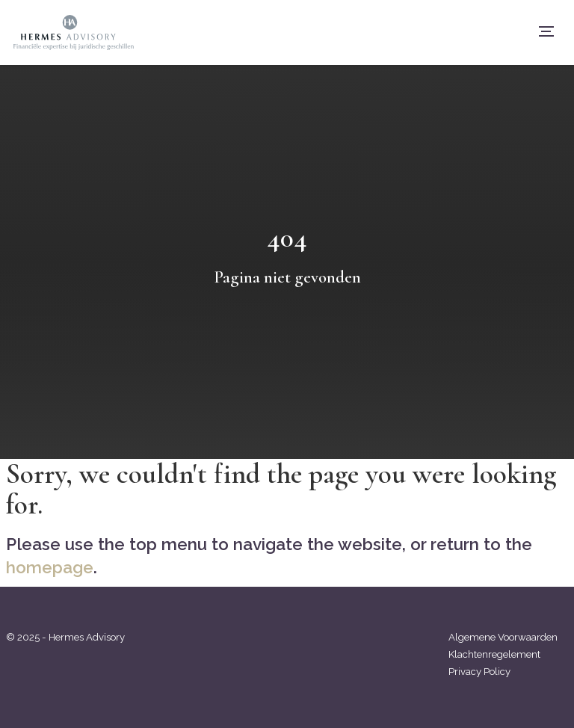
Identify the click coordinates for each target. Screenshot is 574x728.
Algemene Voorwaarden (503, 637)
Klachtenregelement (494, 654)
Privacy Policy (479, 672)
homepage (50, 567)
